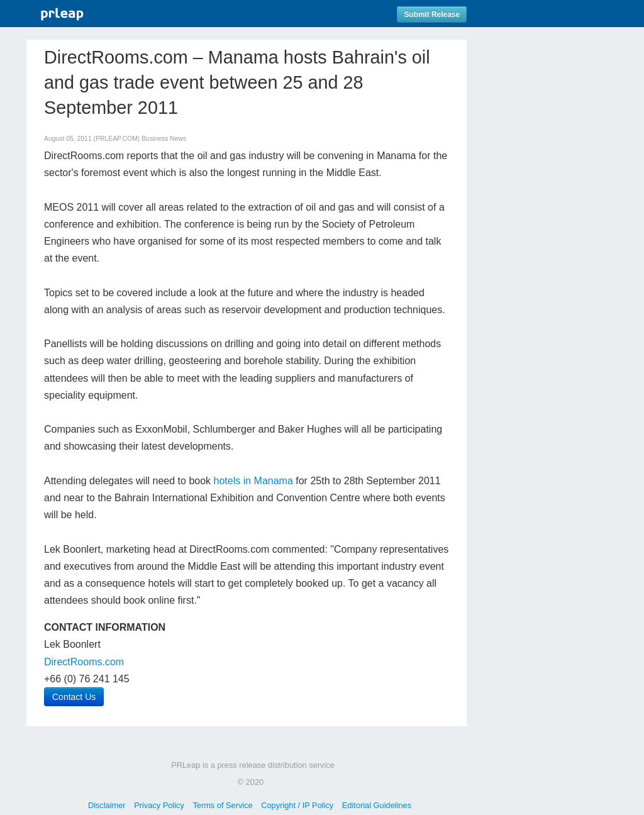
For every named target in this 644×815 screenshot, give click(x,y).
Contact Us (74, 697)
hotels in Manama (253, 481)
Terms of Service (222, 805)
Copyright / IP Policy (297, 805)
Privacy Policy (159, 805)
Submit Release (432, 14)
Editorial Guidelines (377, 805)
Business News (164, 139)
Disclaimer (107, 805)
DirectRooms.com (84, 662)
